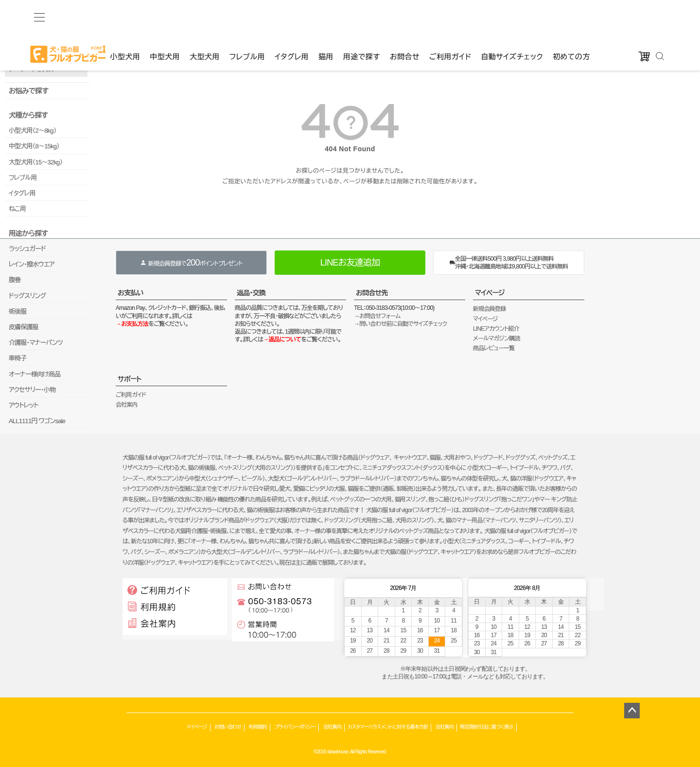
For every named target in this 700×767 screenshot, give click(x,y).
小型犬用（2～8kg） (32, 131)
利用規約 (258, 727)
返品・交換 (251, 293)
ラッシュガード (27, 249)
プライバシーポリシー (295, 727)
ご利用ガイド (450, 15)
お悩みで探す (28, 91)
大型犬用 (205, 15)
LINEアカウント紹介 (496, 329)
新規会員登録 (489, 309)
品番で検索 (18, 53)
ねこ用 (17, 209)
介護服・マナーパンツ (36, 343)
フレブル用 (247, 15)
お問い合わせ (228, 727)
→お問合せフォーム (377, 316)
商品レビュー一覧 (494, 348)
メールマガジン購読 (496, 339)
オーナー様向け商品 (35, 374)
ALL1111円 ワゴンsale (37, 421)
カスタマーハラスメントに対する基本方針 (388, 727)
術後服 (18, 312)
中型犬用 (165, 15)
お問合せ (405, 15)
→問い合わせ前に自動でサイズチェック (400, 324)
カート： (320, 34)
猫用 (326, 15)
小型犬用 (125, 15)
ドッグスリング (27, 296)
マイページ (490, 293)
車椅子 (18, 358)
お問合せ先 (372, 293)
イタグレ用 (292, 15)
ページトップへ (632, 711)
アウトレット (24, 405)
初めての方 (571, 15)
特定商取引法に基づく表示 (487, 727)
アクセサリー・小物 (32, 390)
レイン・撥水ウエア (32, 264)
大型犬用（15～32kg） (35, 162)
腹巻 (15, 280)
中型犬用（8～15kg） (34, 146)
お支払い (131, 293)
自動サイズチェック (512, 15)
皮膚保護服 (24, 327)
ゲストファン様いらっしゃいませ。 (156, 34)
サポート (130, 379)
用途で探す (362, 15)
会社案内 (127, 405)
